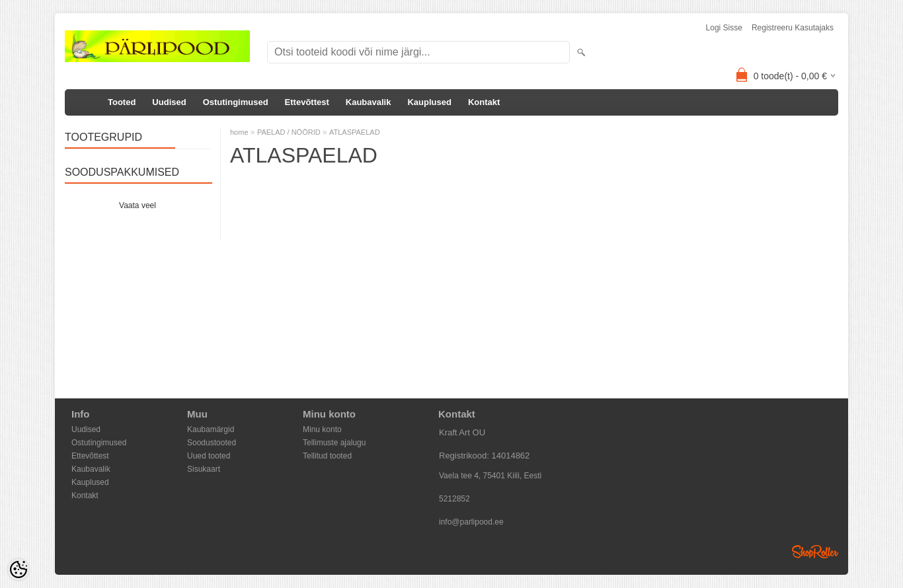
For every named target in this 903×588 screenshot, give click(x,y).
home (239, 132)
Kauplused (429, 102)
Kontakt (484, 102)
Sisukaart (204, 469)
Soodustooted (212, 443)
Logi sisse (724, 28)
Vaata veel (137, 205)
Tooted (122, 102)
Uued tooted (209, 456)
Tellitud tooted (327, 456)
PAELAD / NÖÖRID (289, 132)
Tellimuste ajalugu (334, 443)
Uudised (169, 102)
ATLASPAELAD (355, 132)
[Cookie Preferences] (19, 570)
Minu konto (322, 429)
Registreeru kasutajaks (793, 28)
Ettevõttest (307, 102)
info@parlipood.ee (471, 522)
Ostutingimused (236, 102)
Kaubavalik (369, 102)
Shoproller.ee (815, 552)
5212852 (454, 499)
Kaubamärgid (211, 429)
